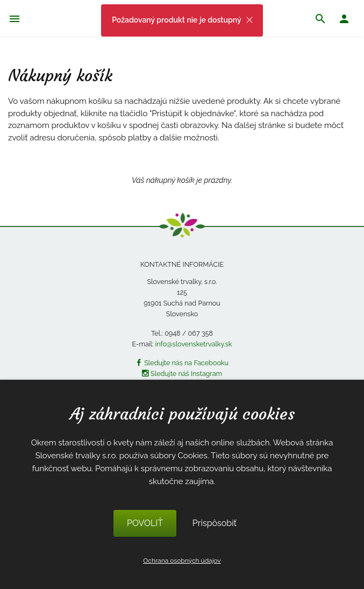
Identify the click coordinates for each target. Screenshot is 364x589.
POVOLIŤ (145, 523)
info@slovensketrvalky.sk (194, 344)
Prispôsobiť (215, 523)
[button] (344, 20)
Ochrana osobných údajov (182, 560)
